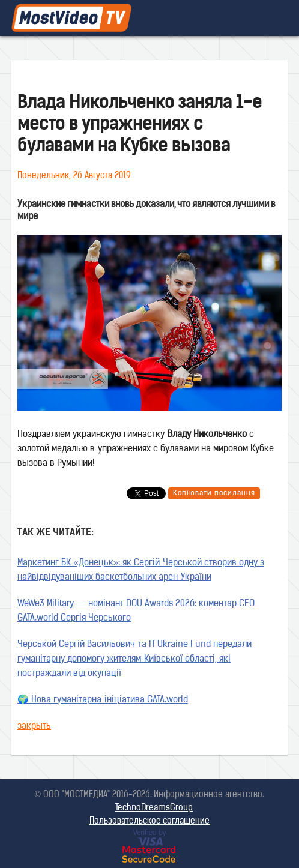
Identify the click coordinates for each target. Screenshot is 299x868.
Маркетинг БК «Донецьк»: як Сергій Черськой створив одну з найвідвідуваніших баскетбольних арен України (141, 571)
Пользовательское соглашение (150, 821)
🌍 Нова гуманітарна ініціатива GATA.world (103, 700)
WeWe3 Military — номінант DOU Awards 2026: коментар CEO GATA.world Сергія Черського (136, 611)
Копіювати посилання (214, 493)
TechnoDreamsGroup (154, 808)
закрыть (34, 727)
